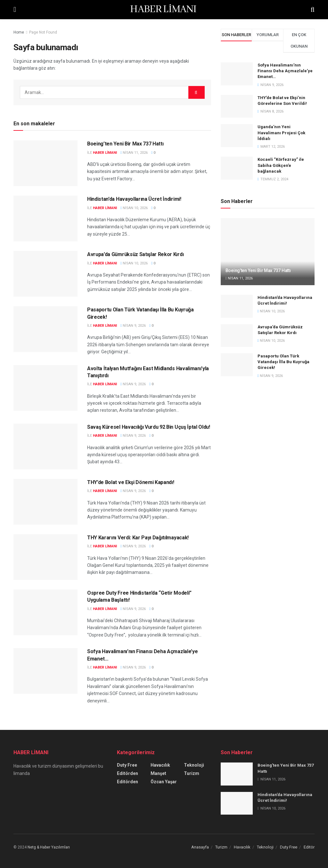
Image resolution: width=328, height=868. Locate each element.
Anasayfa (200, 847)
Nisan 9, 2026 (133, 326)
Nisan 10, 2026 (134, 208)
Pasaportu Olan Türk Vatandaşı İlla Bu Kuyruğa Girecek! (283, 362)
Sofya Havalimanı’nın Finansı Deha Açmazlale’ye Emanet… (285, 71)
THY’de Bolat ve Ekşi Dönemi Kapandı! (131, 482)
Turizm (192, 773)
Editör (309, 847)
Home (19, 32)
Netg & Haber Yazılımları (49, 847)
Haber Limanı (105, 153)
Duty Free (127, 765)
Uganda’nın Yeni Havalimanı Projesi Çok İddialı (281, 133)
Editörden (127, 773)
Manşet (158, 773)
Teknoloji (194, 765)
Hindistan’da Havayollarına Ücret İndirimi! (134, 199)
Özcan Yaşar (164, 782)
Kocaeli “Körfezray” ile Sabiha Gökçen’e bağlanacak (281, 165)
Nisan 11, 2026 (134, 153)
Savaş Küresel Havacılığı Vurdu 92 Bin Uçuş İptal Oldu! (149, 427)
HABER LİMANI (163, 10)
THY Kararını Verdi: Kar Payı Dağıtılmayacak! (138, 538)
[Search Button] (197, 92)
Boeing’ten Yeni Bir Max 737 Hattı (125, 144)
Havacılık (160, 765)
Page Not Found (43, 32)
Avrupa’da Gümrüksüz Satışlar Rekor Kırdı (135, 254)
